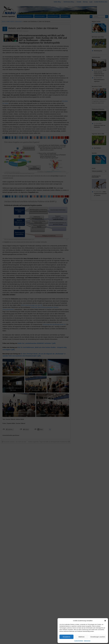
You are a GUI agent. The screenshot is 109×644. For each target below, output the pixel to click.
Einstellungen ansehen (98, 637)
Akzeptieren (66, 637)
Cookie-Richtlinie (79, 641)
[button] (105, 621)
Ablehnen (81, 637)
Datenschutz (87, 641)
